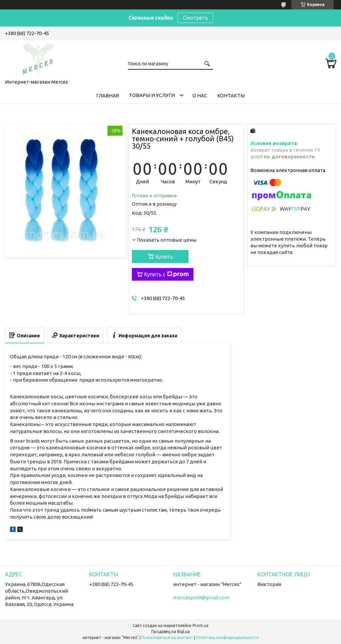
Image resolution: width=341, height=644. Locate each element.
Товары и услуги (152, 95)
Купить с (167, 274)
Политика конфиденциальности (227, 637)
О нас (200, 95)
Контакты (231, 95)
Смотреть (195, 18)
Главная (108, 95)
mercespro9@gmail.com (201, 597)
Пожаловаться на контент (167, 637)
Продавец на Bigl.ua (170, 631)
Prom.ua (200, 625)
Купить (164, 257)
